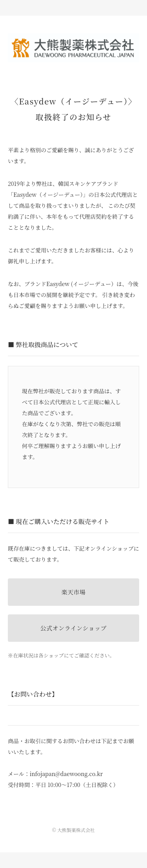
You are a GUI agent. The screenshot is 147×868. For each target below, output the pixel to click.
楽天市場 (73, 592)
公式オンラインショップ (73, 628)
